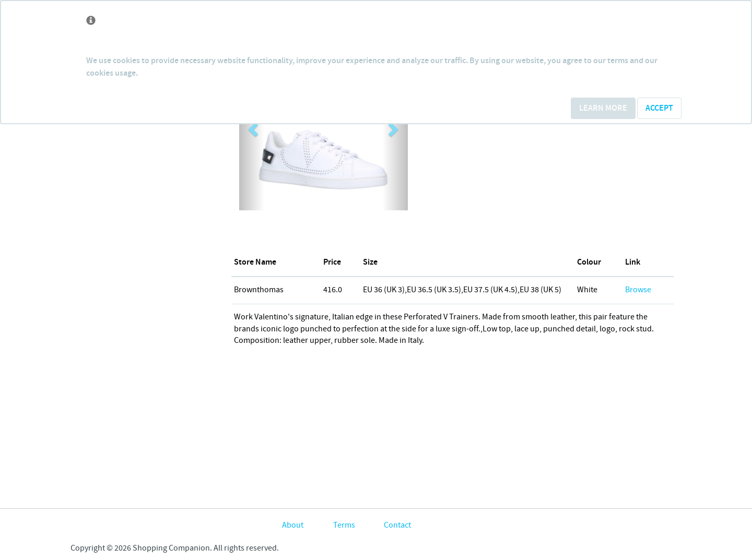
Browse (638, 290)
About (293, 525)
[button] (252, 126)
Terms (344, 525)
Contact (397, 525)
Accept (659, 108)
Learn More (603, 108)
